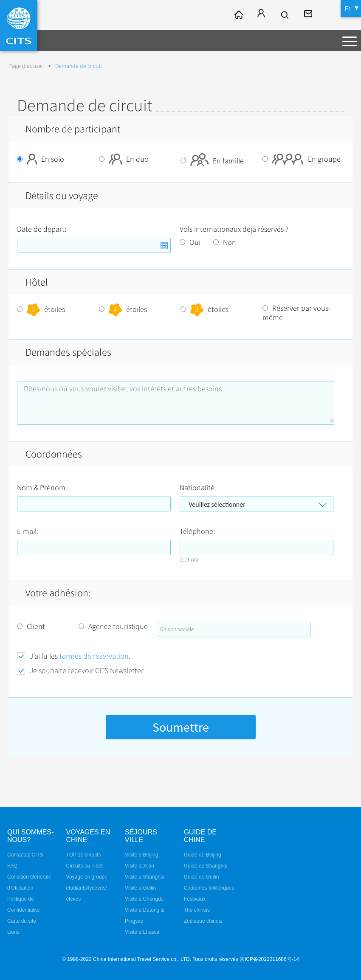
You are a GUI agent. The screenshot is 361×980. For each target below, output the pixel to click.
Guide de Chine (200, 836)
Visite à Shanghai (145, 877)
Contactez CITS (25, 855)
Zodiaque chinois (203, 921)
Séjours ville (141, 836)
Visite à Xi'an (140, 866)
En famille (212, 161)
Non (225, 242)
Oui (190, 242)
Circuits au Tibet (85, 866)
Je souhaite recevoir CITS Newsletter (87, 671)
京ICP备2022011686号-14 (269, 959)
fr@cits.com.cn (309, 15)
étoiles (41, 309)
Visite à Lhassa (142, 932)
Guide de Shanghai (206, 866)
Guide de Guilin (202, 877)
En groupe (302, 159)
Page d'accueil (26, 66)
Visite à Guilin (140, 888)
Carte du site (22, 921)
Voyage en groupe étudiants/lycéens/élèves (87, 888)
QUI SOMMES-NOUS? (30, 836)
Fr (348, 8)
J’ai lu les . (80, 656)
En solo (41, 159)
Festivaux (195, 899)
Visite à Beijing (142, 855)
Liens (13, 932)
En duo (124, 159)
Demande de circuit (79, 66)
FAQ (12, 866)
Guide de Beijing (203, 855)
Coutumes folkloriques (209, 888)
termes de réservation (94, 656)
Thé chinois (197, 910)
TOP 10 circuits (84, 855)
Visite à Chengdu (144, 899)
